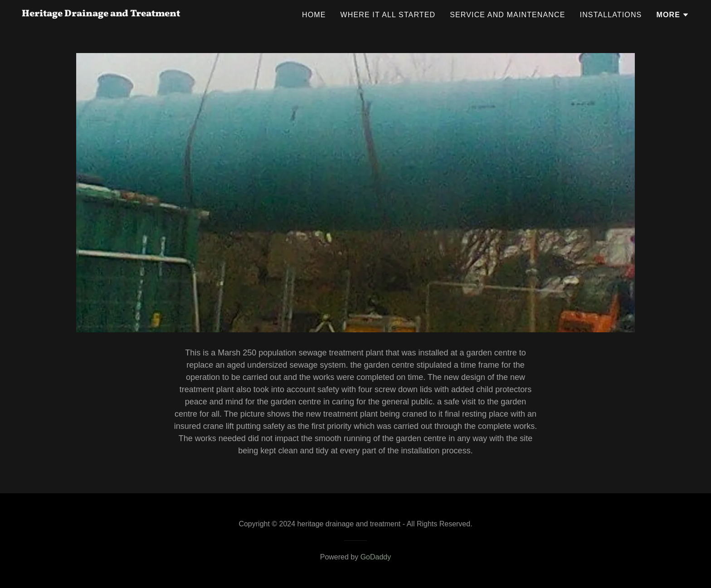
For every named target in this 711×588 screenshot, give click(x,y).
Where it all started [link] (388, 15)
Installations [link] (611, 15)
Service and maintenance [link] (507, 15)
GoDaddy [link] (376, 557)
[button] (673, 15)
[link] (101, 14)
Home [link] (314, 15)
